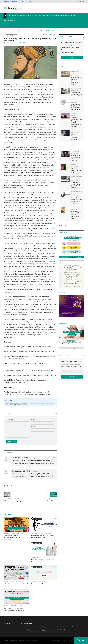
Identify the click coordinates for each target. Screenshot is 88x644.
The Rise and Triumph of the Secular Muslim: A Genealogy (77, 185)
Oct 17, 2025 (75, 181)
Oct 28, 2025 (75, 154)
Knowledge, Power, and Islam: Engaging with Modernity (77, 201)
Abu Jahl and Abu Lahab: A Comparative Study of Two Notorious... (77, 81)
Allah (9, 15)
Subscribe (72, 377)
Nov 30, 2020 (16, 499)
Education (73, 15)
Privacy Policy (77, 627)
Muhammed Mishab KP (77, 193)
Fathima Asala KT (76, 130)
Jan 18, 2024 (75, 132)
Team (29, 630)
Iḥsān (36, 15)
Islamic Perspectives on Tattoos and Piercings (76, 137)
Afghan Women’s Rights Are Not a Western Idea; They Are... (77, 158)
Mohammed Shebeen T (74, 72)
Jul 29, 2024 (75, 91)
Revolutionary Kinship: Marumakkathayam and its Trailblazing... (12, 538)
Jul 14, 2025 (49, 533)
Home (5, 31)
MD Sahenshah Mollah (10, 606)
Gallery (44, 630)
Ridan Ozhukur (75, 100)
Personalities (60, 15)
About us (30, 627)
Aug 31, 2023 (21, 533)
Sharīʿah (31, 15)
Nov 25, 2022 (53, 499)
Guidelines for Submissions (62, 628)
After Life (42, 15)
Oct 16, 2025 (75, 196)
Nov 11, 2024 (75, 76)
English (80, 1)
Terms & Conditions (59, 640)
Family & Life (50, 15)
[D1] (35, 152)
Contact (44, 627)
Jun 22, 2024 (46, 558)
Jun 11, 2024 (41, 582)
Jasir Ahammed (75, 207)
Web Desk (45, 499)
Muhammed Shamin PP (38, 533)
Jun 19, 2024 (75, 116)
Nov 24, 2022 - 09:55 (20, 43)
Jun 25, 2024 (75, 102)
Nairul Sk (34, 582)
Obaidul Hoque (8, 43)
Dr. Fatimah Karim (36, 558)
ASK (72, 58)
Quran (14, 15)
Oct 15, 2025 (75, 209)
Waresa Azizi (75, 151)
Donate (69, 640)
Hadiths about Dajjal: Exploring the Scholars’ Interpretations (76, 107)
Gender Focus (9, 20)
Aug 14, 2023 (21, 606)
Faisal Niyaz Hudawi (9, 582)
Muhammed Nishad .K (77, 177)
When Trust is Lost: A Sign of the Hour (77, 171)
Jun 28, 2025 (20, 582)
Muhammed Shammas (10, 533)
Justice (67, 15)
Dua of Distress (52, 501)
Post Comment (12, 441)
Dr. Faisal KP (7, 499)
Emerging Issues (13, 31)
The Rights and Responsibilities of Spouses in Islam (77, 94)
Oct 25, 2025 (75, 167)
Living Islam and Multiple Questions (15, 501)
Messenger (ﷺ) (22, 15)
